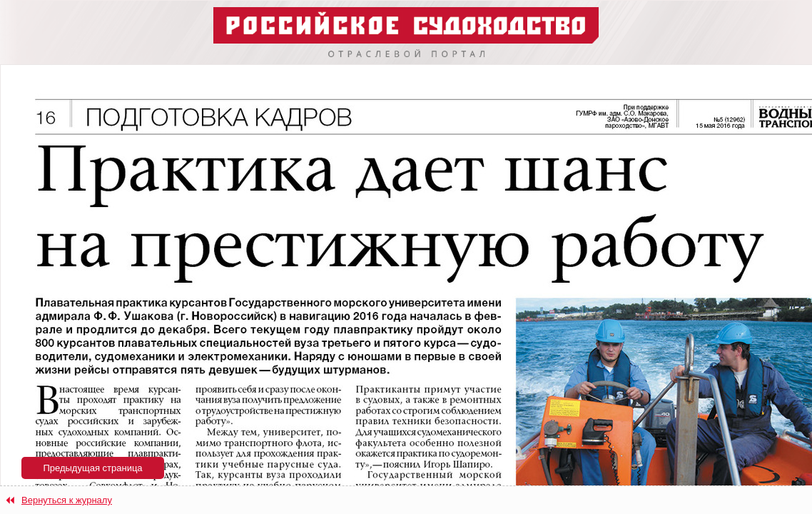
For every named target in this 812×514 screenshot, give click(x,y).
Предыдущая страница (92, 468)
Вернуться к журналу (67, 500)
